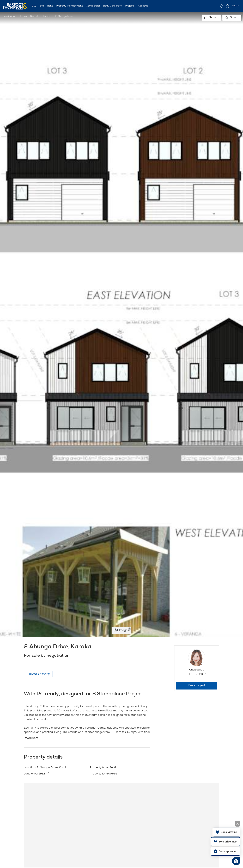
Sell (42, 6)
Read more (31, 738)
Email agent (197, 686)
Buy (34, 6)
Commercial (93, 6)
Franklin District (29, 16)
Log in (236, 6)
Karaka (47, 16)
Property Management (69, 6)
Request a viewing (38, 674)
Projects (130, 6)
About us (143, 6)
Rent (50, 6)
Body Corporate (112, 6)
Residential (9, 16)
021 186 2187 (197, 674)
